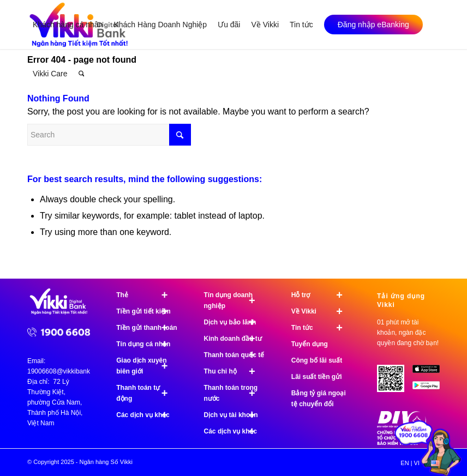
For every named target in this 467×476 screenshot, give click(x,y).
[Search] (82, 74)
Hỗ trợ (322, 295)
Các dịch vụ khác (147, 415)
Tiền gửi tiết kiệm (147, 311)
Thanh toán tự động (147, 393)
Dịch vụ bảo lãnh (235, 322)
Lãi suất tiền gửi (317, 377)
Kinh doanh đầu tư (235, 339)
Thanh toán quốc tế (235, 355)
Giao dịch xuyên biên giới (147, 366)
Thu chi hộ (235, 371)
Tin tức (322, 328)
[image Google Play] (430, 389)
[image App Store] (430, 373)
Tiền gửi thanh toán (147, 328)
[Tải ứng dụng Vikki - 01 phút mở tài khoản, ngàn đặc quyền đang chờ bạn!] (395, 382)
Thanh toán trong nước (235, 393)
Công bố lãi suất (317, 360)
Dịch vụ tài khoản (235, 415)
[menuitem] (68, 25)
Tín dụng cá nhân (147, 344)
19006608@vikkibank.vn (63, 371)
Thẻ (147, 295)
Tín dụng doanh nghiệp (235, 300)
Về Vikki (322, 311)
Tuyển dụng (310, 344)
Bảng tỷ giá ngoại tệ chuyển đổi (319, 399)
